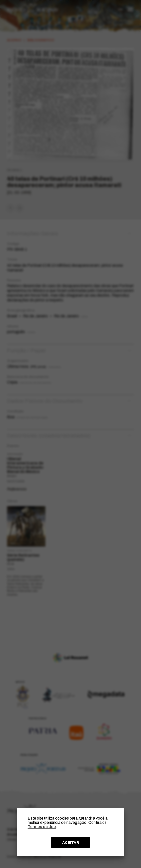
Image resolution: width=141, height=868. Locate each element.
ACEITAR (71, 843)
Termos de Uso (42, 827)
